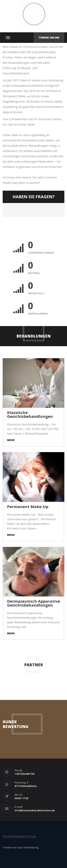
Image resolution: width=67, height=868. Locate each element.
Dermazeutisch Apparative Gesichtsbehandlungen (33, 603)
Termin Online (49, 38)
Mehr (11, 440)
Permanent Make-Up (28, 506)
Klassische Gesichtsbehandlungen (30, 414)
